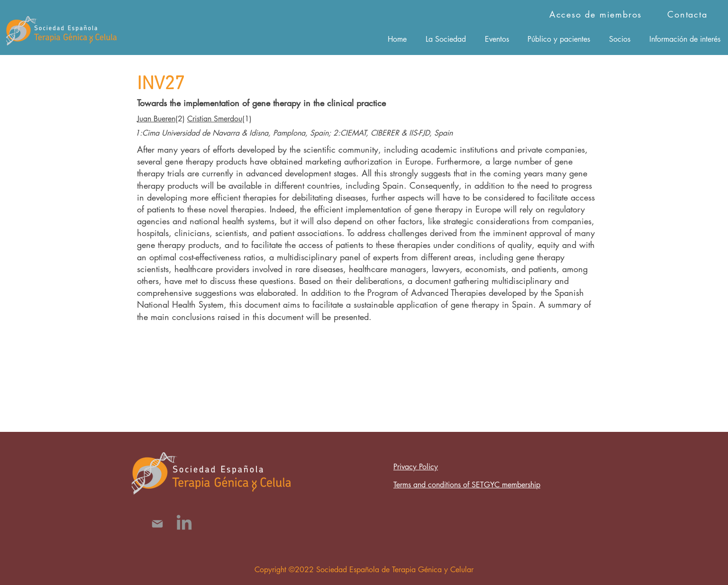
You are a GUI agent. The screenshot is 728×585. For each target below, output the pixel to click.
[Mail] (157, 524)
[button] (446, 39)
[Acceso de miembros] (596, 14)
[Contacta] (688, 14)
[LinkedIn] (184, 524)
